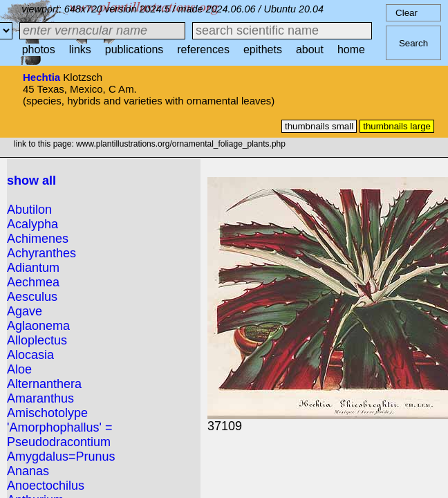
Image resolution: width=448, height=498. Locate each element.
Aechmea (33, 282)
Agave (25, 311)
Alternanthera (44, 384)
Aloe (19, 369)
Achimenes (38, 239)
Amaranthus (40, 398)
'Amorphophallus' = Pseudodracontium (59, 435)
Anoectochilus (46, 486)
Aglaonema (38, 326)
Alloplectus (37, 340)
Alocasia (30, 355)
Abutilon (29, 210)
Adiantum (33, 268)
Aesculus (32, 297)
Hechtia (41, 77)
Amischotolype (47, 413)
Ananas (28, 471)
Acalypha (32, 224)
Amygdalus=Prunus (61, 456)
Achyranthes (41, 253)
